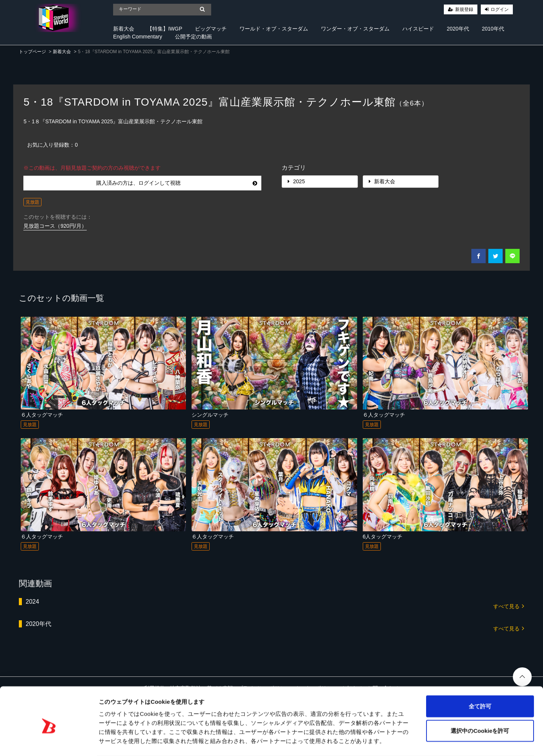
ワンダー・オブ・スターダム (355, 29)
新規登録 (464, 9)
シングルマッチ (210, 415)
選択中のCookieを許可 (480, 701)
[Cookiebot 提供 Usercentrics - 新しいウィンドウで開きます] (49, 741)
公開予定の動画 (193, 37)
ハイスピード (418, 29)
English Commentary (138, 37)
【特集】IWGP (165, 29)
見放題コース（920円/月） (55, 226)
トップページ (32, 52)
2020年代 (458, 29)
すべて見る (509, 606)
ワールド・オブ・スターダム (274, 29)
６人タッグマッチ (42, 415)
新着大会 (124, 29)
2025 (296, 181)
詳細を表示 (364, 741)
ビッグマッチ (211, 29)
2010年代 (493, 29)
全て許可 (480, 676)
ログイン (500, 9)
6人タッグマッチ (383, 537)
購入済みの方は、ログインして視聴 (177, 183)
